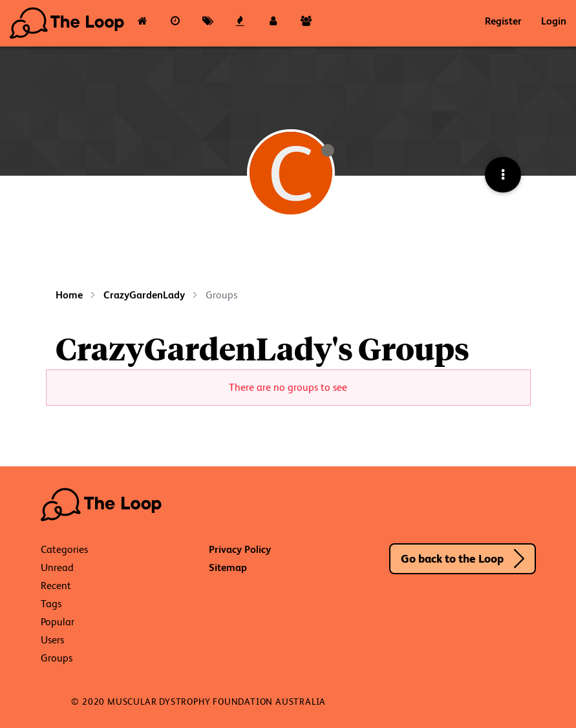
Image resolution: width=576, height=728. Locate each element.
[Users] (273, 23)
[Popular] (241, 23)
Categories (64, 549)
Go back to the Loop (452, 558)
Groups (57, 658)
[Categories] (143, 23)
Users (52, 640)
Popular (58, 622)
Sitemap (228, 567)
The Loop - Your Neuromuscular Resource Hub (68, 23)
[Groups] (306, 23)
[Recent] (176, 23)
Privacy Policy (240, 549)
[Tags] (208, 23)
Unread (57, 567)
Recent (56, 586)
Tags (51, 604)
